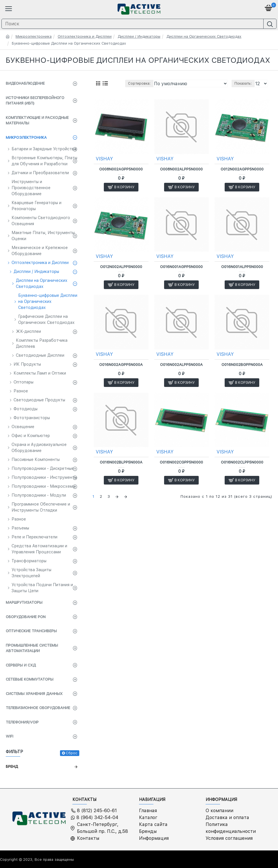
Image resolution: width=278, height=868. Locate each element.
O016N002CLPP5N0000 (242, 462)
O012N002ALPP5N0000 (121, 267)
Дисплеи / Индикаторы (139, 36)
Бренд (12, 767)
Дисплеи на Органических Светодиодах (204, 36)
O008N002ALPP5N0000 (181, 169)
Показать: (243, 83)
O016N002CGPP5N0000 (181, 462)
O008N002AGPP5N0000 (121, 169)
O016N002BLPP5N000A (121, 462)
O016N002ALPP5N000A (181, 365)
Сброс (72, 753)
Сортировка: (139, 83)
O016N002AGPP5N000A (121, 365)
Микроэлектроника (34, 36)
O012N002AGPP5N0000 (242, 169)
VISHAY (104, 159)
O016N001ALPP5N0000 (242, 267)
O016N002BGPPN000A (242, 365)
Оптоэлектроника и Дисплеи (85, 36)
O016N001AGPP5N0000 (181, 267)
